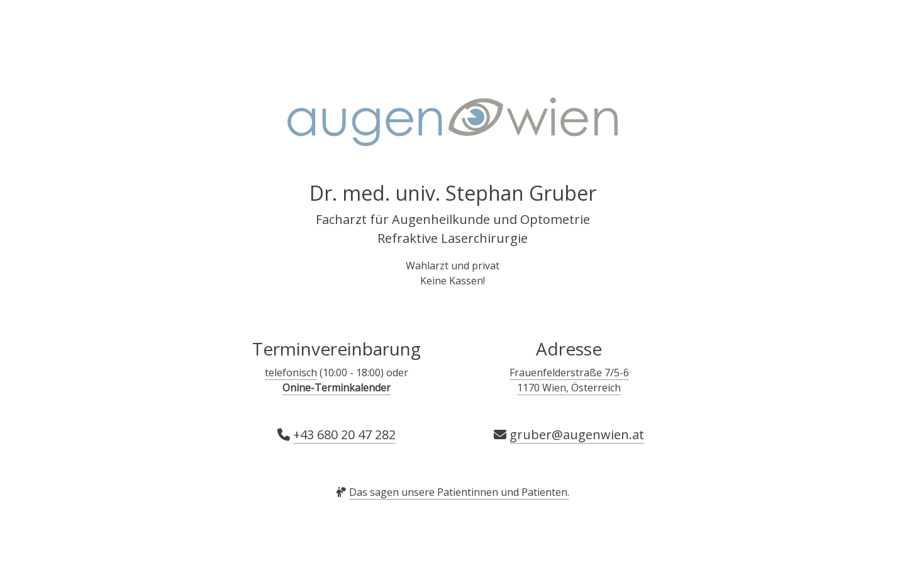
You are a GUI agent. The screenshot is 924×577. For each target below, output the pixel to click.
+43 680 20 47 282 (344, 434)
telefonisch (291, 373)
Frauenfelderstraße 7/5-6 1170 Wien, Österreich (569, 380)
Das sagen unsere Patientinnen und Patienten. (459, 492)
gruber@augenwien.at (577, 434)
